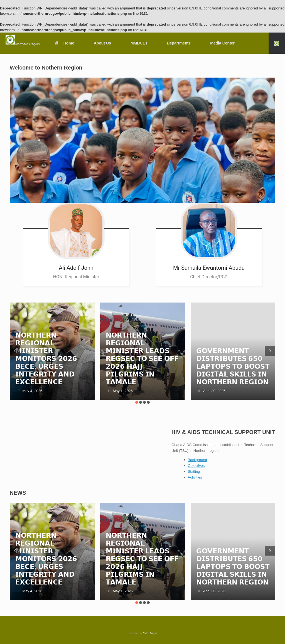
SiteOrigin (150, 633)
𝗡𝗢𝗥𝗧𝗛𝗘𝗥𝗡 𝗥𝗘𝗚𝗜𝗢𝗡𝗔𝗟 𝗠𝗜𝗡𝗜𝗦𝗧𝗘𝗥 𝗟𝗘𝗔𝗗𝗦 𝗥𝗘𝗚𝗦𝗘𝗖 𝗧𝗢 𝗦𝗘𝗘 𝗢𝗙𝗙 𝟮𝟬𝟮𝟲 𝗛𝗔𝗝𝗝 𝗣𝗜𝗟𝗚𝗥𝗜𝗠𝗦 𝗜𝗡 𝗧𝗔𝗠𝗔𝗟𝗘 (142, 359)
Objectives (196, 466)
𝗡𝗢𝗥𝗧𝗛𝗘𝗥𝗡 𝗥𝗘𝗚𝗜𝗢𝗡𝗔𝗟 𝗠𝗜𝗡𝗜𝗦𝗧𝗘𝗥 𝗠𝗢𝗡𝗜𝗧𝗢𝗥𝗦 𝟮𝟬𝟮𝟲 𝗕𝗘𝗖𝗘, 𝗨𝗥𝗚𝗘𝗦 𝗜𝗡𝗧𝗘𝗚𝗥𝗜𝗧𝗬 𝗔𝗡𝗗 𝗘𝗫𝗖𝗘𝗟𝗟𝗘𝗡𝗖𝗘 (46, 359)
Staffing (194, 471)
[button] (277, 43)
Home (64, 43)
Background (197, 460)
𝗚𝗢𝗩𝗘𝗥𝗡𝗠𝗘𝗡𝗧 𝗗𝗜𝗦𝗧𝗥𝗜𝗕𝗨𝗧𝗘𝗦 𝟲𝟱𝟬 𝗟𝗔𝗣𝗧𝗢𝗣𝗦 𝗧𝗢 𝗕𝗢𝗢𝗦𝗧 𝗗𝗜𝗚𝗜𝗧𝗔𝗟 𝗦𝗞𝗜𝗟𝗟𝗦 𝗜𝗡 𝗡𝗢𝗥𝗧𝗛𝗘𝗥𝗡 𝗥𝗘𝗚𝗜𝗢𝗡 (233, 366)
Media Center (222, 43)
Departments (179, 43)
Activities (195, 477)
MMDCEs (139, 43)
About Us (102, 43)
